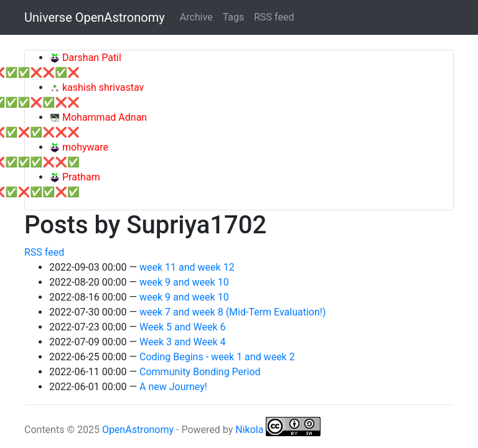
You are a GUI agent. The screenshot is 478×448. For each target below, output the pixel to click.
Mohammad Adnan (103, 117)
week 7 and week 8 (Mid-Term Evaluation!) (232, 312)
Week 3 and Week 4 (182, 342)
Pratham (80, 177)
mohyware (84, 147)
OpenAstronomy (138, 430)
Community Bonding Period (200, 372)
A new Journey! (173, 387)
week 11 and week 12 (187, 267)
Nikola (249, 430)
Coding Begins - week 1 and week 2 (217, 357)
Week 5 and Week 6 (182, 327)
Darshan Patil (91, 58)
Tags (234, 17)
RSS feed (274, 17)
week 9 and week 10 (184, 282)
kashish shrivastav (102, 87)
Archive (196, 17)
